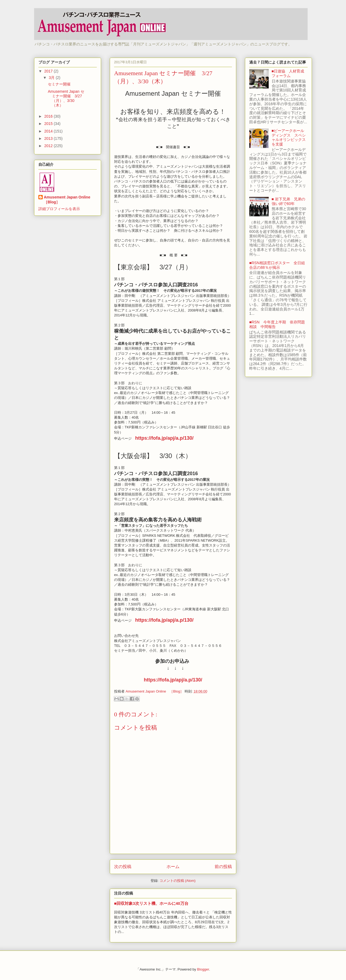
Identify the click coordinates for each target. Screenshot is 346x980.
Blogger (203, 969)
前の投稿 (223, 867)
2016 (49, 116)
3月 (52, 78)
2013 (49, 138)
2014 (49, 131)
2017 (49, 71)
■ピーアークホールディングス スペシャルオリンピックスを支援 (289, 137)
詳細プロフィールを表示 (59, 209)
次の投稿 (123, 867)
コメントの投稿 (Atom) (178, 881)
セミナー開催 (61, 84)
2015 (49, 124)
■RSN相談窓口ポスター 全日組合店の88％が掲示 (277, 265)
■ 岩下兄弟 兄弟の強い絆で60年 (288, 201)
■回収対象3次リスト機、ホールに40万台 (151, 903)
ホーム (173, 867)
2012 (49, 146)
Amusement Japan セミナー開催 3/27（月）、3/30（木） (66, 98)
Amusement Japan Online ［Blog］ (69, 200)
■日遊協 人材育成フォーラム (288, 73)
